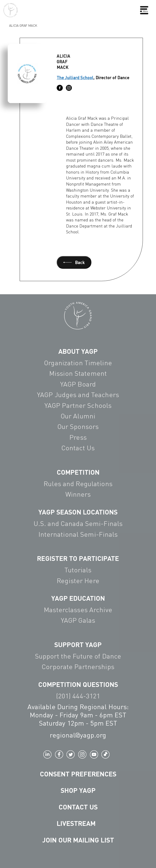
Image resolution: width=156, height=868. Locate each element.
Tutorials (78, 570)
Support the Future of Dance (78, 656)
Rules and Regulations (78, 484)
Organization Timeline (78, 363)
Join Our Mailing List (78, 840)
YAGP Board (78, 384)
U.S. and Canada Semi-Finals (78, 523)
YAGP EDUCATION (78, 598)
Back (74, 262)
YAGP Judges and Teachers (78, 395)
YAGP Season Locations (78, 512)
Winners (78, 494)
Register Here (78, 581)
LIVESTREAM (78, 823)
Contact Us (78, 448)
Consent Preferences (78, 774)
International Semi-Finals (78, 534)
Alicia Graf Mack (23, 25)
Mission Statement (78, 373)
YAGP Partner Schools (78, 405)
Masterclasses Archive (78, 610)
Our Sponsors (78, 426)
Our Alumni (78, 416)
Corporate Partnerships (78, 667)
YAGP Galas (78, 620)
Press (78, 437)
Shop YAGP (78, 790)
